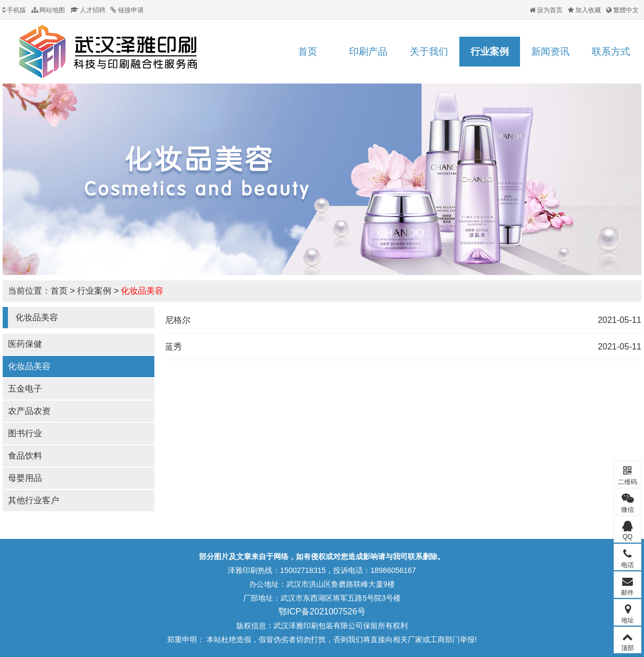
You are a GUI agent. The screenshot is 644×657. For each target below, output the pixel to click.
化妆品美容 (142, 291)
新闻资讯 (550, 52)
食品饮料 (25, 456)
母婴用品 (25, 478)
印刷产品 (368, 52)
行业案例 (490, 52)
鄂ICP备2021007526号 (322, 612)
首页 (308, 52)
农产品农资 (29, 411)
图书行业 (25, 433)
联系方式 (611, 52)
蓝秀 (174, 347)
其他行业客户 (34, 500)
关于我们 (429, 52)
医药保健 (25, 344)
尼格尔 (178, 320)
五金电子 (25, 389)
